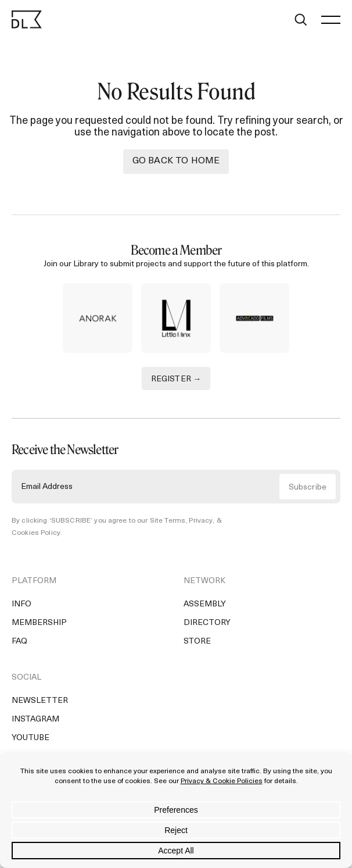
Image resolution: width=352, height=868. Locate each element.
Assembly (205, 604)
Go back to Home (176, 161)
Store (197, 642)
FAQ (19, 642)
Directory (207, 623)
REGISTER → (176, 379)
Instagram (35, 719)
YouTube (30, 738)
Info (21, 604)
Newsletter (40, 701)
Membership (39, 623)
